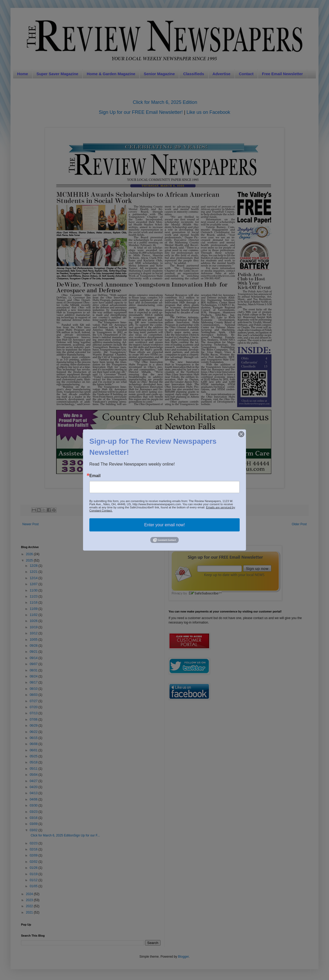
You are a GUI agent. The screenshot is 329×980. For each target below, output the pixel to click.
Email (95, 476)
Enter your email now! (165, 525)
